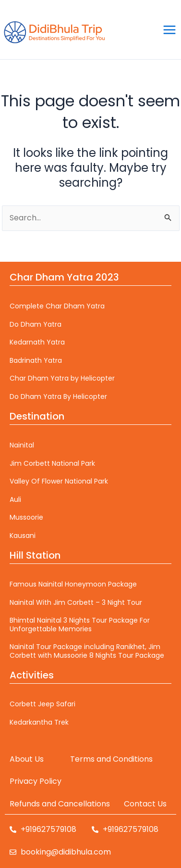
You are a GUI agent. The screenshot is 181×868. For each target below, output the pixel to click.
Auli (15, 499)
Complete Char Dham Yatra (57, 306)
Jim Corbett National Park (52, 463)
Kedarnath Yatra (37, 342)
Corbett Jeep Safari (42, 704)
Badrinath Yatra (36, 360)
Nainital (22, 445)
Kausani (23, 536)
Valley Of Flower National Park (59, 481)
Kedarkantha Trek (39, 722)
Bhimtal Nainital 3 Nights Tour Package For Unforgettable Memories (80, 625)
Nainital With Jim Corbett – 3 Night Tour (76, 602)
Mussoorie (26, 517)
